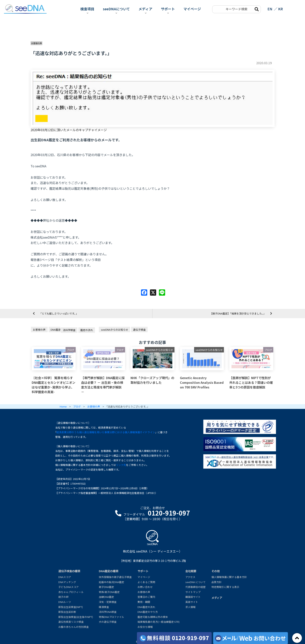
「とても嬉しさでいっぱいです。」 (59, 313)
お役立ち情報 (145, 627)
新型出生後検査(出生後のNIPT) (76, 617)
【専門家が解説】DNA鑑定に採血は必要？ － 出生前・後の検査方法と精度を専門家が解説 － (103, 385)
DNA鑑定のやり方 (148, 612)
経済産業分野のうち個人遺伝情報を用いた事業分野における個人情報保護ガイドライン (106, 432)
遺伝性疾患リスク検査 (71, 622)
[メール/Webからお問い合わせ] (251, 638)
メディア (145, 9)
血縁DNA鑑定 (106, 597)
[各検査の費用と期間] (174, 638)
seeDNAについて (116, 9)
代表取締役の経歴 (195, 587)
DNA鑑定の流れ (146, 607)
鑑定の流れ (87, 330)
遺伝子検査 (139, 330)
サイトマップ (193, 592)
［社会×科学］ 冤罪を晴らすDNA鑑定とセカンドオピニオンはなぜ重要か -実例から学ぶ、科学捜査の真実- (53, 385)
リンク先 (121, 465)
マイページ (192, 9)
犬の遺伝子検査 (108, 622)
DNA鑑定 (55, 330)
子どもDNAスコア (68, 587)
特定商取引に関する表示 (225, 587)
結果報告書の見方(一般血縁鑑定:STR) (159, 622)
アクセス (190, 577)
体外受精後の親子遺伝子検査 (115, 577)
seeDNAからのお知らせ (115, 330)
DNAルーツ (65, 602)
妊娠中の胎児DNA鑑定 (111, 582)
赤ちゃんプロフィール (71, 592)
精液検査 (104, 607)
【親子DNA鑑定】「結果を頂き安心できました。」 (238, 313)
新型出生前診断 (67, 612)
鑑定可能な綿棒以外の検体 (153, 617)
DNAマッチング (67, 582)
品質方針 (216, 582)
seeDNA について (195, 582)
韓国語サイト (193, 597)
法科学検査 (69, 330)
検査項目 (87, 9)
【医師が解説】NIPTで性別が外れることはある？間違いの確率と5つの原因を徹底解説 (251, 382)
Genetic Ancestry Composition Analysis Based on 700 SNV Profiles (202, 382)
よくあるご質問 (146, 582)
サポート (168, 9)
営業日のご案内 (146, 597)
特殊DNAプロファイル (111, 617)
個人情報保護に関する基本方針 (229, 577)
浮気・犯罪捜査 (108, 602)
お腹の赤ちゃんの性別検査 (74, 627)
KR (280, 9)
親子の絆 (63, 597)
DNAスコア (65, 577)
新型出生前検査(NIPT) (71, 607)
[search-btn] (256, 9)
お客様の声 (36, 43)
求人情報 (190, 607)
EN (270, 9)
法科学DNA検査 (108, 612)
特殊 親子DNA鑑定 (109, 592)
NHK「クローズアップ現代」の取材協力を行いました (152, 380)
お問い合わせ (145, 587)
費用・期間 (144, 602)
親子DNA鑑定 (106, 587)
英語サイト (192, 602)
